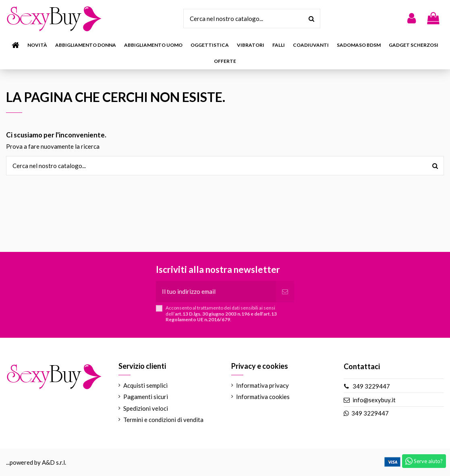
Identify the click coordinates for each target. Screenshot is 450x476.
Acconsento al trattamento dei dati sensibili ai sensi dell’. (221, 314)
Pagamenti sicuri (146, 397)
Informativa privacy (262, 385)
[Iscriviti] (285, 292)
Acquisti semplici (145, 385)
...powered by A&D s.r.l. (36, 462)
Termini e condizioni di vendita (163, 420)
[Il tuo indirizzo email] (216, 292)
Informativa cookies (263, 397)
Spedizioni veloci (146, 408)
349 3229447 (371, 386)
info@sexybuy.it (374, 400)
